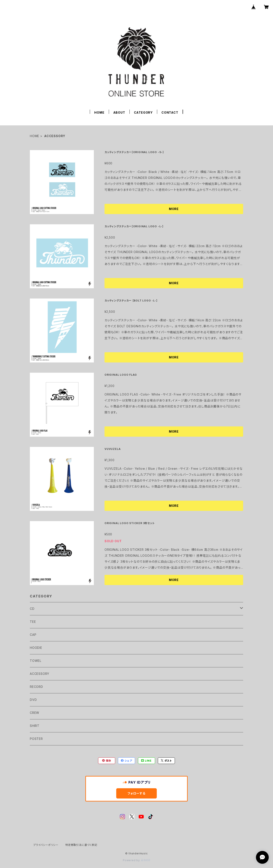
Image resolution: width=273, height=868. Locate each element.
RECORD (36, 687)
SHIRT (35, 726)
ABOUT (119, 112)
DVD (33, 700)
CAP (33, 635)
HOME (99, 112)
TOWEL (36, 661)
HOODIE (36, 648)
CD (32, 609)
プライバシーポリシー (46, 845)
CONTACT (170, 112)
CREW (35, 713)
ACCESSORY (40, 674)
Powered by (136, 860)
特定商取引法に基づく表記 (81, 845)
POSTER (36, 739)
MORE (174, 209)
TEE (33, 622)
